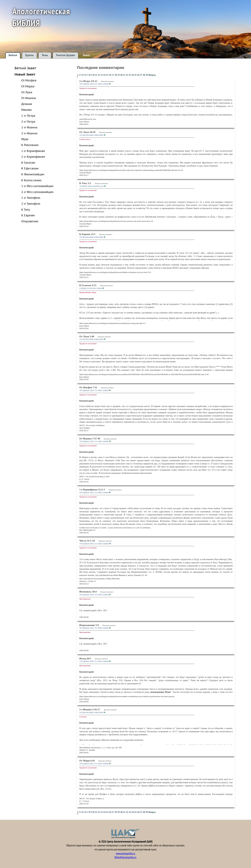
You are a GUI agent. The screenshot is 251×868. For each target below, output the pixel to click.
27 (141, 75)
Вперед (152, 75)
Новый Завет (25, 74)
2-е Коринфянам (33, 157)
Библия (13, 55)
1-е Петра (28, 116)
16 (110, 75)
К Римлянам (30, 145)
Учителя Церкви (65, 55)
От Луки (27, 92)
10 (93, 75)
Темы (45, 55)
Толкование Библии (91, 135)
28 (144, 75)
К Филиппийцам (33, 174)
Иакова (26, 110)
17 (113, 75)
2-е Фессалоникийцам (37, 192)
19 (118, 75)
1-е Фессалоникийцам (37, 186)
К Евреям (28, 215)
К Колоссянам (31, 180)
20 (121, 75)
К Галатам (28, 163)
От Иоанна (29, 98)
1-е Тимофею (31, 198)
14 (104, 75)
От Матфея (29, 80)
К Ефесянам (30, 168)
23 (130, 75)
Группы (29, 55)
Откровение (30, 221)
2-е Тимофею (31, 204)
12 (99, 75)
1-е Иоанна (29, 127)
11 (96, 75)
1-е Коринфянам (33, 151)
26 (138, 75)
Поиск (86, 55)
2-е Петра (28, 122)
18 (116, 75)
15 (107, 75)
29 (147, 75)
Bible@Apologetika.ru (125, 857)
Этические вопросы (92, 186)
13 (102, 75)
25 (135, 75)
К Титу (26, 210)
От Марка (28, 86)
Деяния (27, 104)
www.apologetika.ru (126, 853)
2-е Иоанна (29, 133)
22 (127, 75)
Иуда (25, 139)
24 (133, 75)
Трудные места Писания (94, 84)
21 (124, 75)
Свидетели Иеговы (91, 288)
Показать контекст (108, 81)
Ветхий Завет (25, 68)
